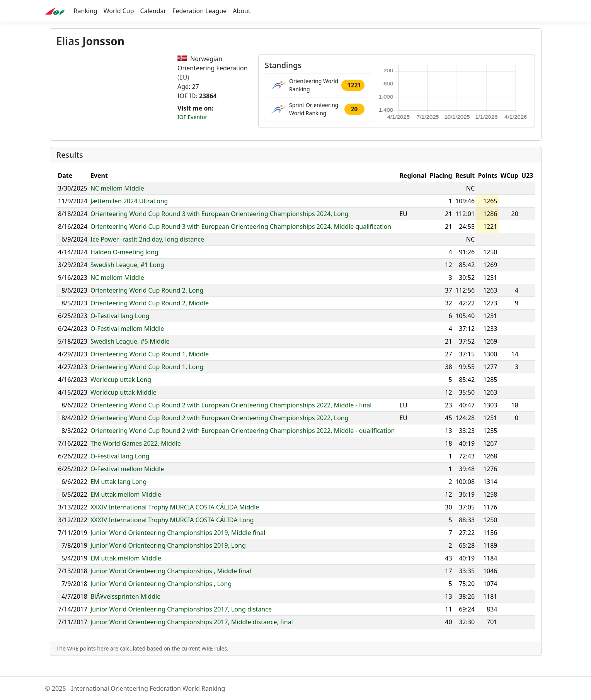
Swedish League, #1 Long (127, 279)
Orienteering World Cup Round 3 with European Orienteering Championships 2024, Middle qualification (241, 241)
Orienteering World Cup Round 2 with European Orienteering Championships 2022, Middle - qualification (243, 445)
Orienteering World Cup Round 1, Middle (150, 369)
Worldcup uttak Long (121, 394)
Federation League (199, 11)
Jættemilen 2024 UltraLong (129, 216)
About (241, 11)
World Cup (119, 11)
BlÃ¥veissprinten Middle (125, 611)
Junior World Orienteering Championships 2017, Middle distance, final (192, 637)
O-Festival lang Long (120, 330)
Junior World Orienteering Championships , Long (161, 598)
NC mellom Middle (117, 203)
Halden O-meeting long (124, 267)
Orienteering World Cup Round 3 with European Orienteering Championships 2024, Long (220, 228)
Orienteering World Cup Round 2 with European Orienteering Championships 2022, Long (220, 433)
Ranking (86, 11)
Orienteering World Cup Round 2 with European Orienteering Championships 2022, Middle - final (231, 420)
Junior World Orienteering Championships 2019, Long (168, 560)
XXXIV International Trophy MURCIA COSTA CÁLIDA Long (172, 535)
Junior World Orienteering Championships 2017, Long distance (181, 624)
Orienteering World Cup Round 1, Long (147, 382)
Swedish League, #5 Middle (130, 356)
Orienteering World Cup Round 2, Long (147, 305)
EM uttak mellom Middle (126, 509)
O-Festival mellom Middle (127, 343)
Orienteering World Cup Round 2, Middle (150, 318)
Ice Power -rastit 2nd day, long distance (147, 254)
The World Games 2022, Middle (136, 458)
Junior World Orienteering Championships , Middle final (171, 586)
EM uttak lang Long (118, 496)
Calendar (153, 11)
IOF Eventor (192, 117)
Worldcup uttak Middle (123, 407)
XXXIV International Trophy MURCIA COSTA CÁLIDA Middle (175, 522)
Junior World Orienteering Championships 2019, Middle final (178, 547)
